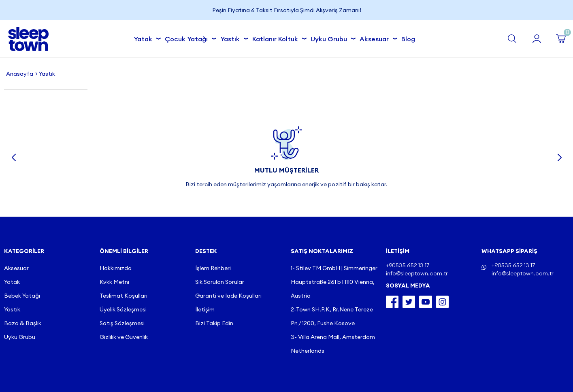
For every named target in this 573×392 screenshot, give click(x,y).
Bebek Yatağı (22, 296)
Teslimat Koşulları (124, 296)
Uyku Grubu (331, 38)
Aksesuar (376, 38)
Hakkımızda (116, 268)
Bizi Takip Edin (214, 323)
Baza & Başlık (23, 323)
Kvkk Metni (114, 282)
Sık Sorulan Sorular (220, 282)
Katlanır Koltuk (277, 38)
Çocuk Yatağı (189, 38)
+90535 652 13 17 (513, 265)
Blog (408, 39)
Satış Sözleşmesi (122, 323)
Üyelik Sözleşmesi (123, 309)
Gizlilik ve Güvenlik (124, 337)
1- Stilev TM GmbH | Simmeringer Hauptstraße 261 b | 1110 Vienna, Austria (334, 282)
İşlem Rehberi (213, 268)
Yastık (232, 38)
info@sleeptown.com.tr (523, 273)
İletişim (205, 309)
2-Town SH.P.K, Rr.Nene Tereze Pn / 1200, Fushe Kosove (332, 316)
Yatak (145, 38)
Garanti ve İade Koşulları (228, 296)
